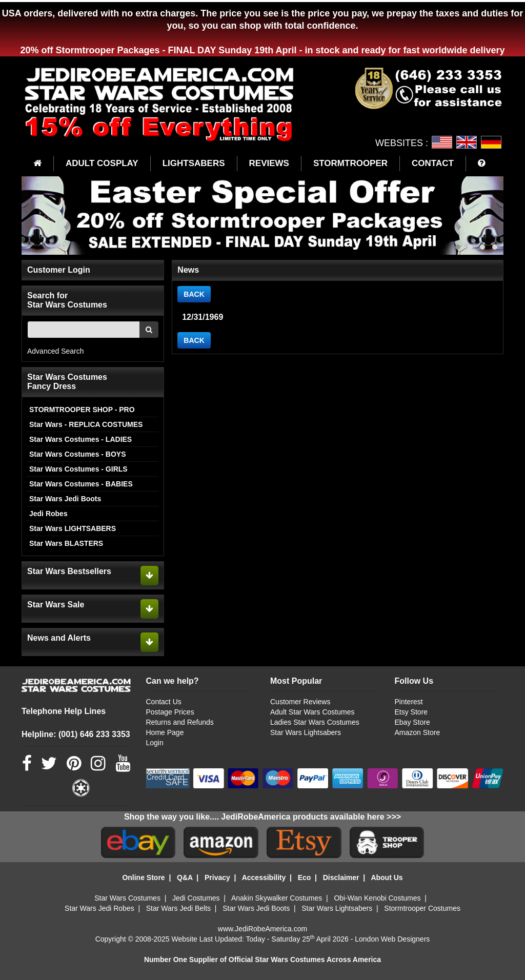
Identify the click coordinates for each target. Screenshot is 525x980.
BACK (194, 294)
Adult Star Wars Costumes (312, 712)
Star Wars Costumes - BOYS (78, 454)
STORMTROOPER (350, 163)
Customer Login (59, 270)
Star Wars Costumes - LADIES (80, 439)
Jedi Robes (48, 514)
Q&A (185, 877)
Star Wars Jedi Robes (99, 908)
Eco (305, 877)
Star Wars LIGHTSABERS (73, 528)
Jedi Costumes (196, 898)
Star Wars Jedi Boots (65, 499)
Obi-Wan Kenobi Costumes (377, 898)
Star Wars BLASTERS (66, 543)
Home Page (165, 732)
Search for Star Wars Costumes (67, 300)
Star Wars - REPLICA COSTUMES (86, 424)
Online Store (143, 877)
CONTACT (433, 163)
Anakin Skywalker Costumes (277, 898)
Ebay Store (412, 722)
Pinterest (409, 702)
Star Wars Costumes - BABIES (81, 484)
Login (155, 743)
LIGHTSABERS (194, 163)
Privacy (217, 877)
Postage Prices (170, 712)
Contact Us (164, 702)
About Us (387, 877)
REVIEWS (269, 163)
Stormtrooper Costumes (422, 908)
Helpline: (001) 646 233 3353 (76, 734)
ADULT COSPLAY (102, 163)
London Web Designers (392, 939)
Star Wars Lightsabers (306, 732)
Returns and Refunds (180, 722)
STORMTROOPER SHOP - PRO (82, 410)
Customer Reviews (300, 702)
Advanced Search (56, 351)
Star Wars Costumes (127, 898)
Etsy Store (411, 712)
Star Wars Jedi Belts (178, 908)
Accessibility (264, 877)
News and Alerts (59, 638)
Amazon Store (418, 732)
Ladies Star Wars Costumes (315, 722)
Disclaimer (341, 877)
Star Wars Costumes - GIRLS (78, 469)
